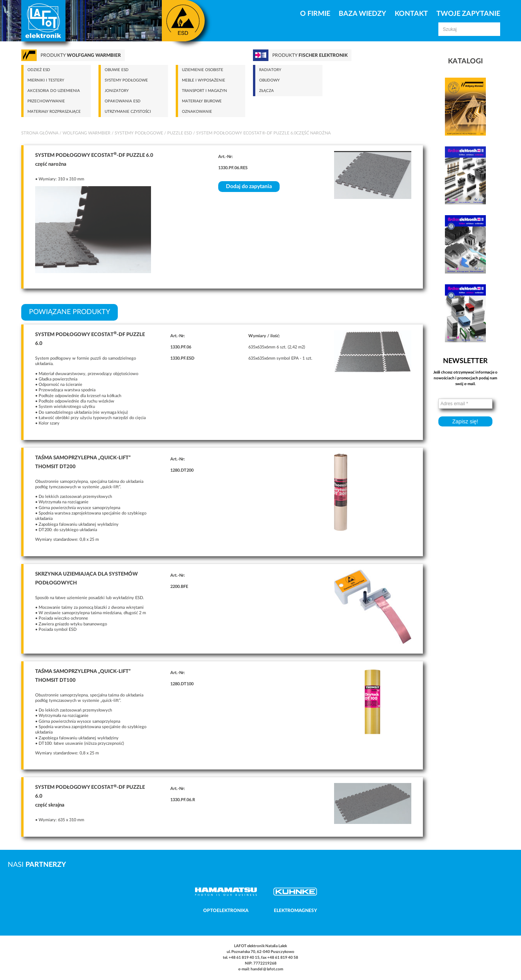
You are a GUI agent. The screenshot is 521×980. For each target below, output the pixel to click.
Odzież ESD (39, 70)
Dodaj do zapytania (249, 187)
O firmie (315, 14)
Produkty (81, 55)
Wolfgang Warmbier (87, 133)
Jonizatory (117, 91)
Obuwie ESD (117, 70)
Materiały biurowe (202, 101)
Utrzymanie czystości (128, 112)
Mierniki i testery (46, 80)
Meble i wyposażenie (204, 80)
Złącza (266, 91)
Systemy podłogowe (126, 80)
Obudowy (269, 80)
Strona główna (40, 133)
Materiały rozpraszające (54, 112)
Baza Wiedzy (362, 14)
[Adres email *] (465, 404)
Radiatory (270, 70)
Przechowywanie (46, 101)
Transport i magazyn (204, 91)
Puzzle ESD (180, 133)
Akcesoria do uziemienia (54, 91)
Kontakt (411, 14)
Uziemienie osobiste (203, 70)
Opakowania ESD (123, 101)
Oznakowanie (197, 112)
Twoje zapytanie (468, 14)
